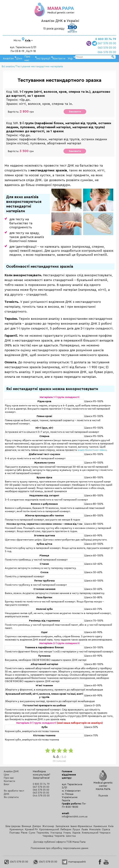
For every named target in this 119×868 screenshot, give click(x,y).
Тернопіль (43, 833)
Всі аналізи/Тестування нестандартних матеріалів (32, 66)
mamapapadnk (74, 862)
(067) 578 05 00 (16, 862)
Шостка (71, 836)
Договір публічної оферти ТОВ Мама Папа (59, 842)
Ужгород (56, 833)
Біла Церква (13, 826)
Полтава (14, 833)
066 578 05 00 (107, 52)
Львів (85, 829)
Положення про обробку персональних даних (59, 848)
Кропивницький (49, 829)
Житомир (48, 826)
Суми (32, 833)
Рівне (24, 833)
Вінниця (26, 826)
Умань (67, 833)
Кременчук (17, 829)
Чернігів (59, 836)
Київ (111, 826)
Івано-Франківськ (81, 826)
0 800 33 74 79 (106, 39)
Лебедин (66, 829)
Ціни (19, 58)
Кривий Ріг (31, 829)
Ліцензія (103, 796)
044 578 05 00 (41, 796)
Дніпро (37, 826)
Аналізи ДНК (11, 771)
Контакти (59, 58)
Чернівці (48, 836)
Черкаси (105, 833)
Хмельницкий (90, 833)
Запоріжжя (62, 826)
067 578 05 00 (107, 43)
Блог (7, 784)
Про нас (9, 778)
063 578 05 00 (107, 48)
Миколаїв (95, 829)
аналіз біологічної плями (92, 450)
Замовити (75, 112)
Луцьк (76, 829)
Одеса (106, 829)
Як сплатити (11, 797)
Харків (76, 833)
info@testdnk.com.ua (75, 817)
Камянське (100, 826)
